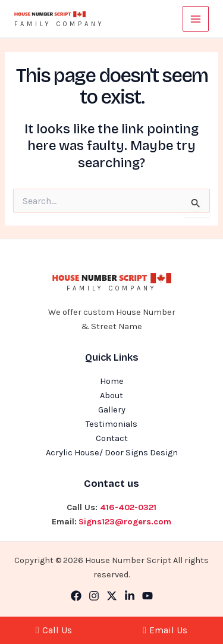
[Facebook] (76, 596)
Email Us (165, 630)
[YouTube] (147, 596)
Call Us (54, 630)
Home (112, 381)
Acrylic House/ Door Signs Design (112, 453)
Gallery (112, 410)
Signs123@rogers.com (125, 522)
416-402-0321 (128, 507)
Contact (112, 438)
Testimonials (111, 424)
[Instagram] (94, 596)
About (111, 396)
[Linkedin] (130, 596)
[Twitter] (112, 596)
